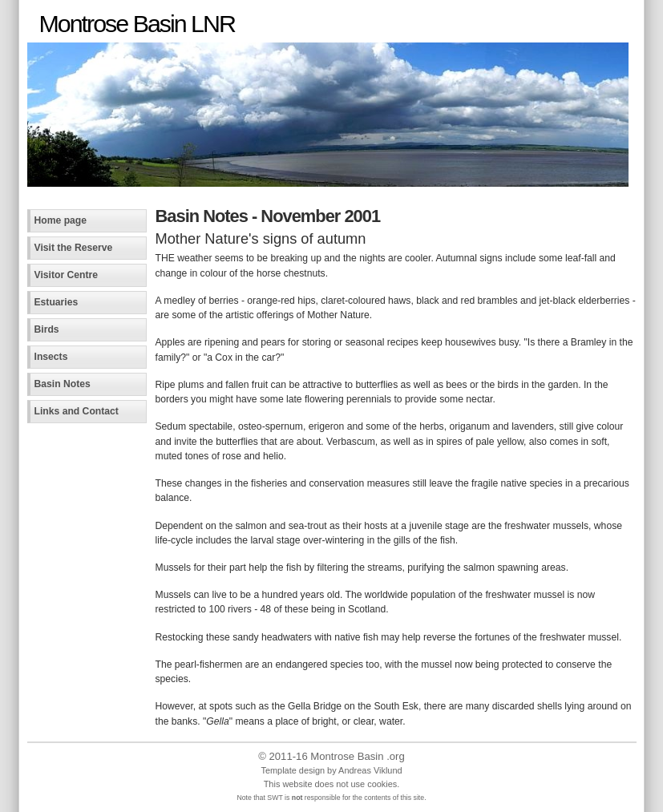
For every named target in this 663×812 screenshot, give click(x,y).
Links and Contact (77, 411)
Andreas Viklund (370, 770)
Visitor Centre (67, 275)
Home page (61, 220)
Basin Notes (63, 384)
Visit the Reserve (74, 248)
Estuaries (57, 302)
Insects (51, 357)
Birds (47, 329)
